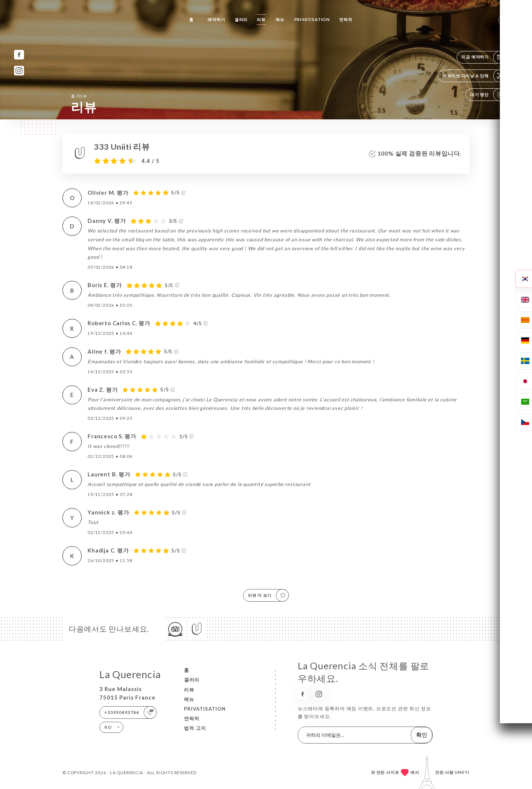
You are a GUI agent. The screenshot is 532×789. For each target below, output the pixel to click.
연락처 (346, 19)
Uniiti (462, 772)
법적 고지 (195, 728)
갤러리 (241, 19)
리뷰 (261, 19)
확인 (422, 735)
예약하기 (216, 19)
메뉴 (280, 19)
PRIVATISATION (312, 19)
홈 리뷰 (79, 96)
